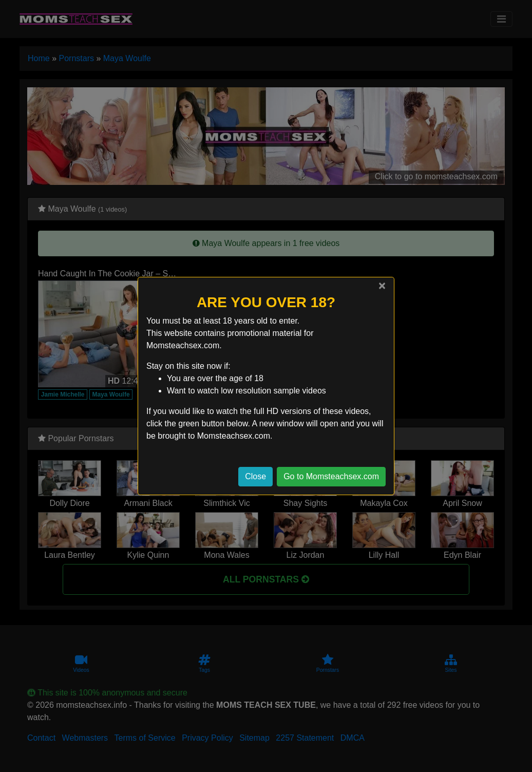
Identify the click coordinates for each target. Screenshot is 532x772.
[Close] (382, 286)
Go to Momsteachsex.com (331, 476)
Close (255, 476)
